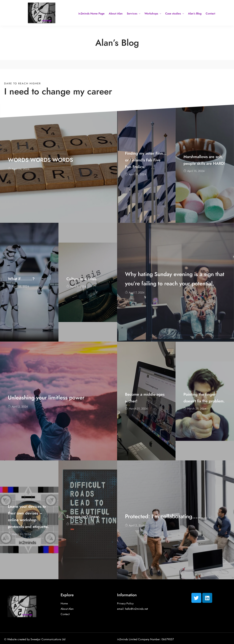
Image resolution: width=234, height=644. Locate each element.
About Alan (116, 14)
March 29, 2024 (195, 409)
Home (64, 604)
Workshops (151, 14)
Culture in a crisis (81, 279)
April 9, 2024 (76, 286)
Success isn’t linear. (83, 516)
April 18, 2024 (136, 174)
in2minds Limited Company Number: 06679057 (145, 639)
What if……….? (21, 279)
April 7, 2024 (135, 293)
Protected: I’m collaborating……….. (168, 516)
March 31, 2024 (136, 409)
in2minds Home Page (91, 14)
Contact (210, 14)
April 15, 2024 (194, 171)
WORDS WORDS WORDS (40, 160)
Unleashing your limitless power (46, 398)
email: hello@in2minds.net (132, 609)
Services (132, 14)
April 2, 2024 (18, 407)
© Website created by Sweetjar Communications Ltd (35, 639)
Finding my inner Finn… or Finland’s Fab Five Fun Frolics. (146, 160)
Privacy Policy (125, 604)
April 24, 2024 (19, 169)
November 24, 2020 (80, 524)
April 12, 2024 (18, 286)
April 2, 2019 (135, 525)
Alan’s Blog (195, 14)
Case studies (173, 14)
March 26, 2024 (19, 534)
